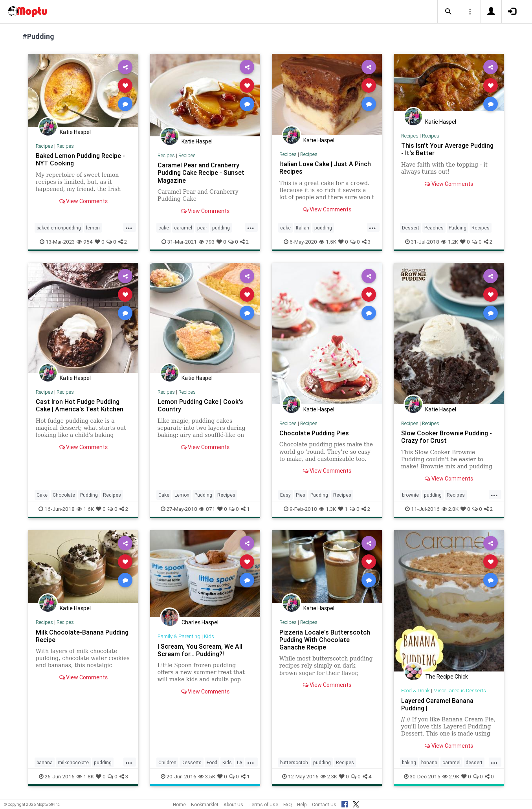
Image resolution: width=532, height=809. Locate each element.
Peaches (434, 228)
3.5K (207, 776)
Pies (301, 495)
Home (179, 804)
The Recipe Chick (447, 677)
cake (164, 228)
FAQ (288, 804)
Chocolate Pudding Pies (314, 433)
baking (409, 762)
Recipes (44, 146)
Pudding (458, 228)
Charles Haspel (200, 622)
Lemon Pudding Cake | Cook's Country (200, 405)
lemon (93, 228)
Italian (303, 228)
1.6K (85, 509)
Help (302, 804)
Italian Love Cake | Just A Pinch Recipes (325, 168)
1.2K (450, 242)
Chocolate (64, 495)
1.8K (85, 776)
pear (202, 228)
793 (207, 242)
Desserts (192, 762)
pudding (221, 228)
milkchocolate (73, 762)
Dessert (411, 228)
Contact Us (324, 804)
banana (45, 762)
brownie (410, 495)
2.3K (329, 776)
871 (207, 509)
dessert (474, 762)
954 (85, 242)
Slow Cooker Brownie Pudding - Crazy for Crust (447, 437)
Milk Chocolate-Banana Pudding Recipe (82, 636)
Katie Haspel (75, 132)
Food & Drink (416, 691)
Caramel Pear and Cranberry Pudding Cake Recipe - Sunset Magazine (201, 172)
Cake (42, 495)
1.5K (328, 242)
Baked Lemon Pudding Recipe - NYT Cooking (80, 159)
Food (212, 762)
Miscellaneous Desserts (460, 691)
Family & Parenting (179, 636)
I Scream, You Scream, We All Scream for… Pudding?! (200, 650)
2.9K (451, 776)
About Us (233, 804)
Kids (209, 636)
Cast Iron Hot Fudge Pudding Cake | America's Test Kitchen (80, 405)
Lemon (182, 495)
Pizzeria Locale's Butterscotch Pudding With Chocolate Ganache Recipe (325, 640)
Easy (285, 495)
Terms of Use (263, 804)
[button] (448, 12)
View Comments (83, 201)
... (129, 227)
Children (167, 762)
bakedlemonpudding (59, 228)
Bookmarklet (205, 804)
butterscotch (294, 762)
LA (240, 762)
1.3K (327, 509)
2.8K (450, 509)
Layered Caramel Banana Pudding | (437, 704)
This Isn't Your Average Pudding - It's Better (447, 149)
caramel (183, 228)
